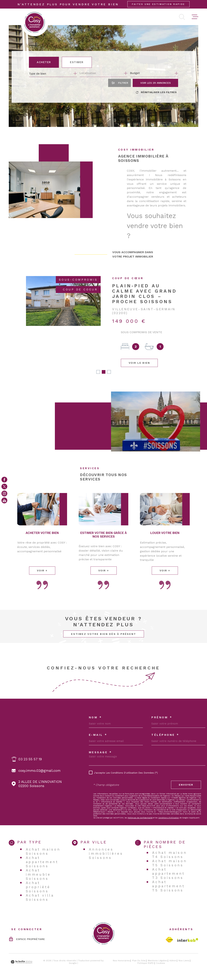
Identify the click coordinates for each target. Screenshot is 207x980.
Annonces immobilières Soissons (106, 854)
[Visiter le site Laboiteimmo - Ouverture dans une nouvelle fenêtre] (21, 962)
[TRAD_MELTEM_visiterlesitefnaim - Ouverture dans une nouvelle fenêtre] (169, 940)
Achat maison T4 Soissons (169, 855)
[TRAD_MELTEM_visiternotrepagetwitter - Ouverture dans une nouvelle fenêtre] (4, 487)
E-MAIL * (98, 735)
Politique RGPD (146, 963)
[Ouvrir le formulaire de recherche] (119, 83)
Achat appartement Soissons (42, 862)
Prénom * (162, 717)
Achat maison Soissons (43, 851)
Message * (101, 752)
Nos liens (184, 961)
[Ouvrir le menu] (195, 17)
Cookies (161, 963)
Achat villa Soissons (40, 897)
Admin (173, 961)
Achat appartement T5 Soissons (168, 886)
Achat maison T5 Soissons (169, 863)
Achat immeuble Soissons (38, 874)
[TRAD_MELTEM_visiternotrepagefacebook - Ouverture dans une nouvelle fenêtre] (4, 480)
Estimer (77, 62)
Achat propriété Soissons (38, 887)
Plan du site (139, 961)
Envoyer (186, 785)
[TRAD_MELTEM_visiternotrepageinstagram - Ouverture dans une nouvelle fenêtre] (4, 494)
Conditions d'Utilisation (169, 818)
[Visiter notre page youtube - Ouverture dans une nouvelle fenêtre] (4, 500)
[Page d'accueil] (35, 22)
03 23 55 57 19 (30, 759)
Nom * (96, 717)
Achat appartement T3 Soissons (168, 874)
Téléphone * (165, 735)
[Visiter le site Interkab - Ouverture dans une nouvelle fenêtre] (188, 940)
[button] (98, 372)
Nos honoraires (121, 961)
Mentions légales (157, 961)
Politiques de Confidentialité (140, 818)
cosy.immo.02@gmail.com (39, 771)
